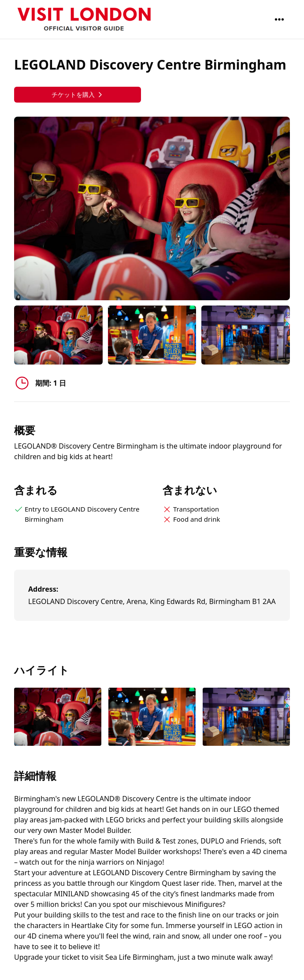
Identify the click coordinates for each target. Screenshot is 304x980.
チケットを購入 (78, 94)
